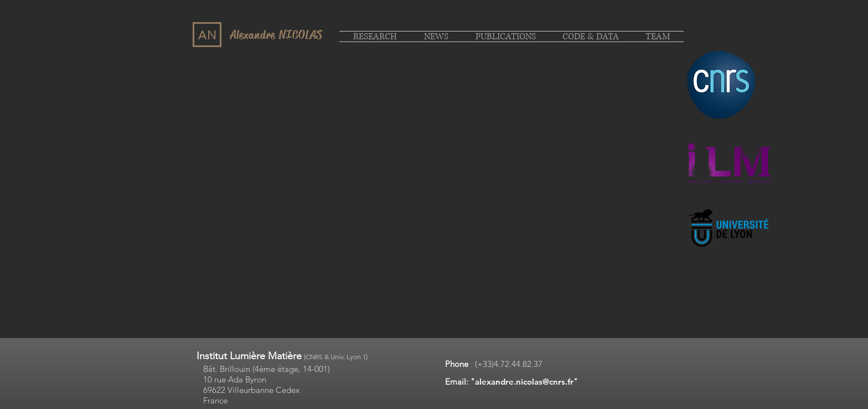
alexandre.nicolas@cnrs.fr (524, 382)
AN (208, 35)
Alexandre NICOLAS (276, 35)
